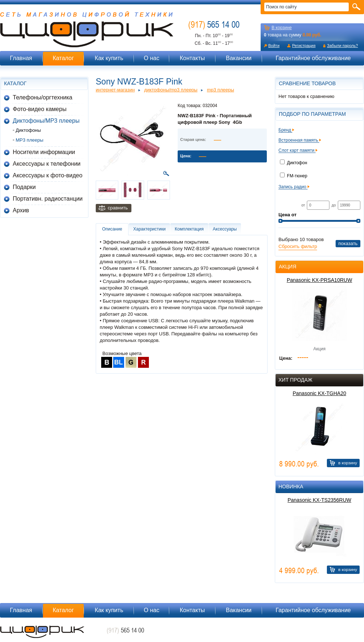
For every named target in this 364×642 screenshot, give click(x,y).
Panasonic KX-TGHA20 (319, 393)
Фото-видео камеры (40, 109)
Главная (21, 58)
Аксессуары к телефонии (47, 164)
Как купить (109, 58)
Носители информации (44, 152)
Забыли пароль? (342, 46)
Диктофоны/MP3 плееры (46, 121)
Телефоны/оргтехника (43, 97)
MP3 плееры (29, 140)
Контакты (192, 58)
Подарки (24, 187)
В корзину (348, 463)
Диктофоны (28, 130)
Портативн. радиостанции (48, 199)
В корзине (282, 28)
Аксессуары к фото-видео (48, 175)
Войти (274, 46)
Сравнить (118, 208)
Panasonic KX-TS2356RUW (319, 500)
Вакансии (239, 58)
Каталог (63, 58)
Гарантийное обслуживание (313, 58)
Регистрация (304, 46)
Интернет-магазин (115, 90)
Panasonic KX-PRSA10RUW (320, 280)
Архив (21, 210)
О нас (152, 58)
